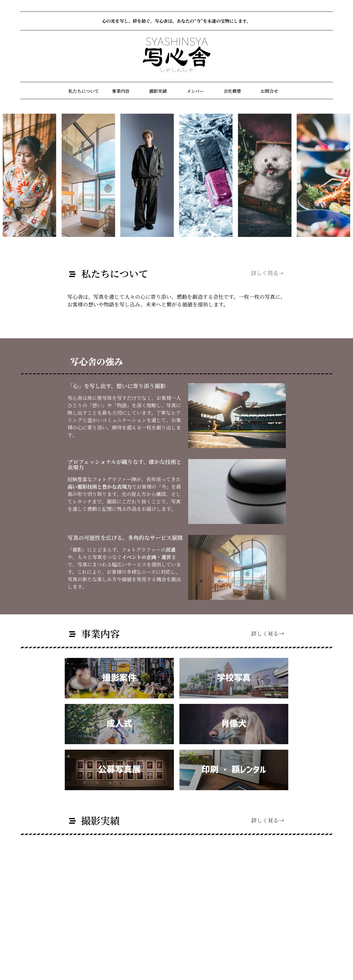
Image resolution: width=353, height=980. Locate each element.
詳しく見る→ (268, 274)
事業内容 (121, 91)
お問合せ (269, 91)
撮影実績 (158, 91)
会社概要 (232, 91)
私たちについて (84, 91)
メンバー (195, 91)
